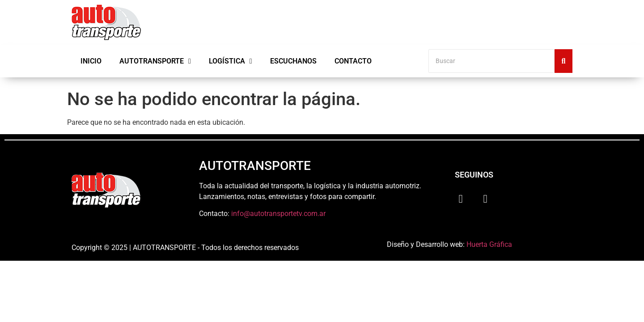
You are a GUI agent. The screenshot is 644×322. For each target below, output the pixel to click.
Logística (231, 61)
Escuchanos (293, 61)
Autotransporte (155, 61)
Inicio (91, 61)
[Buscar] (491, 61)
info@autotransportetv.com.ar (278, 214)
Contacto (353, 61)
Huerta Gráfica (489, 244)
